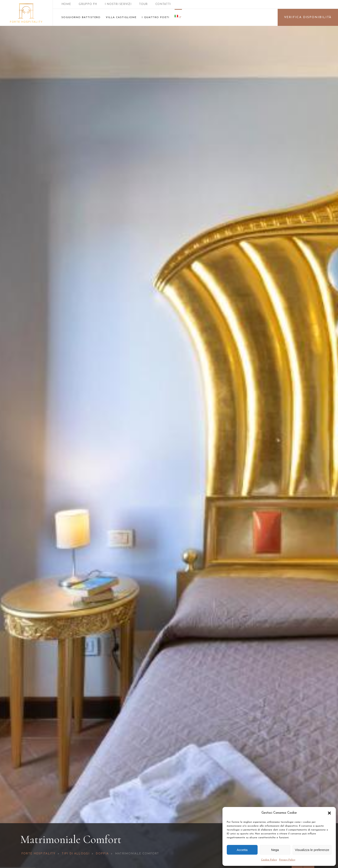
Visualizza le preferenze (312, 850)
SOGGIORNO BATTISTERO (81, 17)
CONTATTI (163, 4)
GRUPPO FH (88, 4)
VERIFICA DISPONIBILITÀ (308, 17)
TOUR (143, 4)
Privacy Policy (287, 860)
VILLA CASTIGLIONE (121, 17)
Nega (275, 850)
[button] (329, 813)
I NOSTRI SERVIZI (118, 4)
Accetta (242, 850)
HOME (66, 4)
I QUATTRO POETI (156, 17)
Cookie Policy (269, 860)
